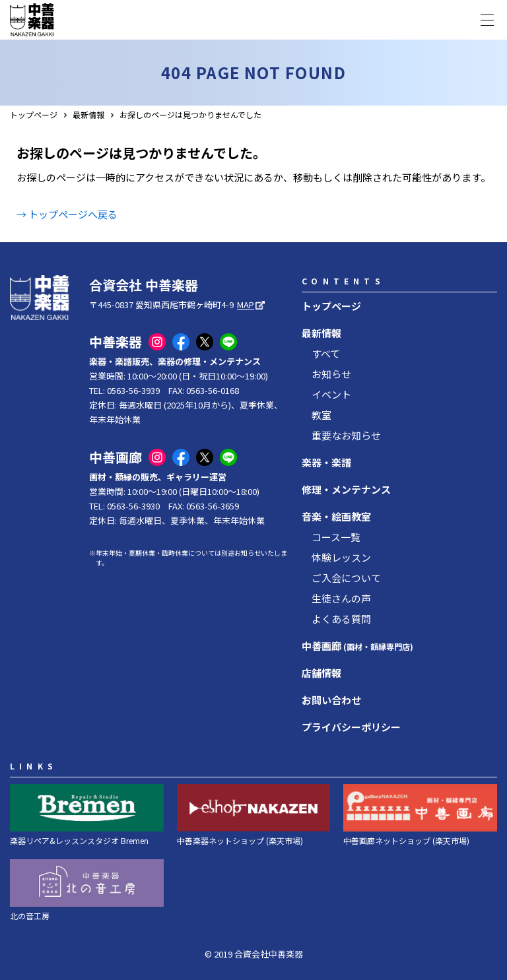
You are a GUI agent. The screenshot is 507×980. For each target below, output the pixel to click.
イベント (331, 394)
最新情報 (88, 114)
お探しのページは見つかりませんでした (190, 114)
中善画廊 (357, 646)
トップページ (34, 114)
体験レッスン (341, 557)
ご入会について (346, 578)
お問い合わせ (331, 700)
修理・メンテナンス (346, 489)
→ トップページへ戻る (67, 214)
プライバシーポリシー (351, 727)
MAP (246, 305)
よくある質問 (341, 619)
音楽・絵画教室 (336, 516)
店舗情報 (321, 673)
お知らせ (331, 374)
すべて (326, 353)
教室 (321, 415)
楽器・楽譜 (326, 462)
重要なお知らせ (346, 435)
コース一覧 (336, 537)
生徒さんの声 (341, 598)
